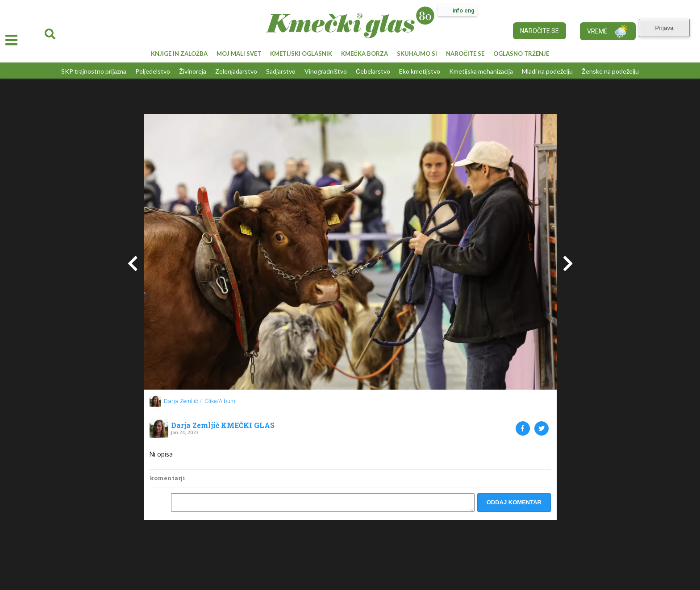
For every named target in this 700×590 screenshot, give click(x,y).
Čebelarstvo (373, 71)
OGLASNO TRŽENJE (521, 54)
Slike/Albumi (221, 401)
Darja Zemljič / (183, 401)
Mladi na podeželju (547, 71)
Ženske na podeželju (610, 71)
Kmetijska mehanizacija (481, 71)
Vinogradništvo (326, 71)
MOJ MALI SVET (239, 54)
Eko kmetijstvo (420, 71)
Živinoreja (193, 71)
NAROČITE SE (465, 54)
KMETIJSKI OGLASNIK (301, 54)
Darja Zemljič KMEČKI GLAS (223, 425)
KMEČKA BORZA (365, 54)
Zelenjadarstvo (236, 71)
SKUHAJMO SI (417, 54)
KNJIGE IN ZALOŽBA (179, 54)
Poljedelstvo (153, 71)
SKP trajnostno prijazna (94, 71)
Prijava (669, 26)
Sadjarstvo (281, 71)
